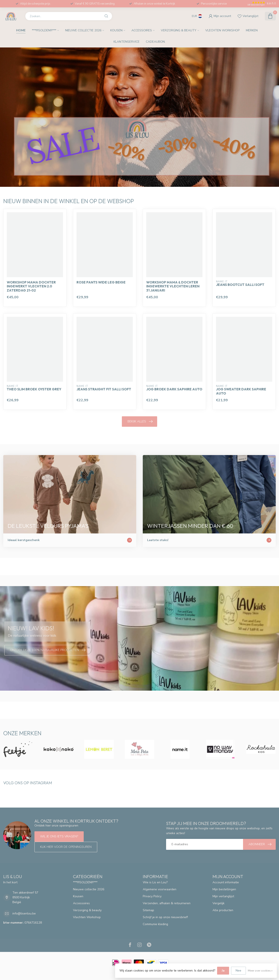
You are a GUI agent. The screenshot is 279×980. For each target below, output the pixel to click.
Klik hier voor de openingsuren (66, 847)
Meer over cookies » (260, 971)
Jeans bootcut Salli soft (240, 285)
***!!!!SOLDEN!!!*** (44, 30)
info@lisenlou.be (24, 913)
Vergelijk (219, 903)
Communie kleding (155, 924)
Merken (252, 30)
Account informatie (226, 882)
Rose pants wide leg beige (101, 282)
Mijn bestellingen (224, 889)
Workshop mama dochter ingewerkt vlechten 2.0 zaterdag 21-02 (31, 286)
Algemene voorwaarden (160, 889)
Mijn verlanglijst (223, 896)
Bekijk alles (140, 422)
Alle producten (223, 910)
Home (21, 30)
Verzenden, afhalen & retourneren (167, 903)
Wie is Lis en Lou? (155, 882)
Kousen (116, 30)
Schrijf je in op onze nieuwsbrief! (165, 917)
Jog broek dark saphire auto (174, 389)
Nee (238, 971)
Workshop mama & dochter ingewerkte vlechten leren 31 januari (173, 286)
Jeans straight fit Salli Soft (104, 389)
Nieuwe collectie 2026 (83, 30)
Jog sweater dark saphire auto (241, 391)
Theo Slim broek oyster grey (34, 389)
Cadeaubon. (156, 42)
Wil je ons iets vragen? (59, 836)
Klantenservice (127, 42)
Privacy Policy (152, 896)
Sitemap (148, 910)
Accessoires (142, 30)
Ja (223, 971)
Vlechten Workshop (222, 30)
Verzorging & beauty (179, 30)
